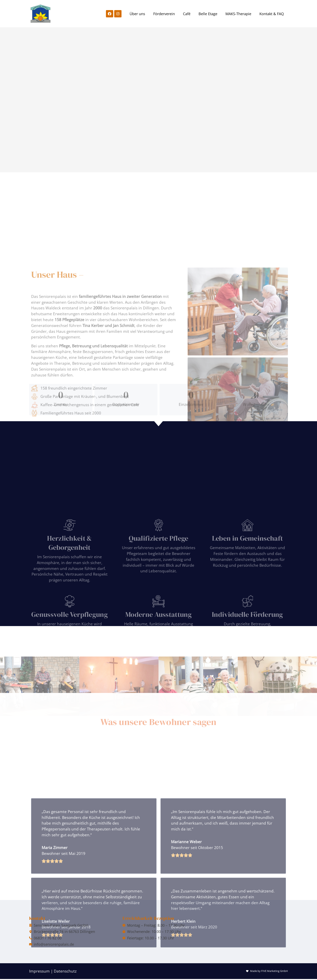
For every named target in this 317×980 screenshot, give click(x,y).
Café (187, 14)
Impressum (39, 971)
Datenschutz (65, 971)
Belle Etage (208, 14)
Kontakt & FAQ (272, 14)
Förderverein (164, 14)
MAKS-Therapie (238, 14)
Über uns (137, 14)
